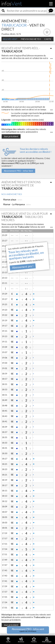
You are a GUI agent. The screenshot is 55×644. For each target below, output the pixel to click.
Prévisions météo (31, 39)
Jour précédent (11, 136)
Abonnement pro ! (23, 267)
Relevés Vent (10, 39)
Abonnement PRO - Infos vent (28, 630)
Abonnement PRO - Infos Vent (18, 171)
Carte (48, 39)
